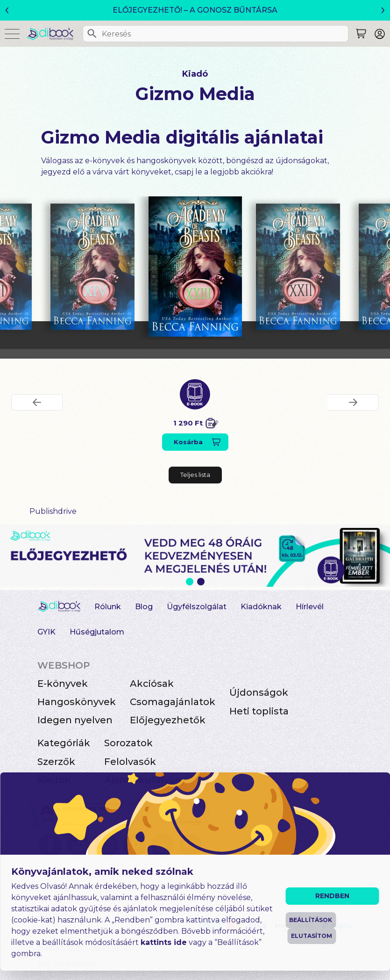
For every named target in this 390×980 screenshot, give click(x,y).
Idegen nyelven (75, 720)
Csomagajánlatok (173, 702)
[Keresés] (92, 34)
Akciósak (152, 684)
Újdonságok (259, 692)
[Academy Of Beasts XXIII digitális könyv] (195, 267)
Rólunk (108, 607)
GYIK (46, 632)
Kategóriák (64, 743)
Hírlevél (310, 607)
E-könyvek (63, 684)
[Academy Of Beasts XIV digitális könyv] (92, 267)
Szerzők (56, 762)
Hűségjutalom (97, 632)
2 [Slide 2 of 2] (201, 582)
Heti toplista (259, 711)
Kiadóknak (261, 607)
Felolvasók (130, 762)
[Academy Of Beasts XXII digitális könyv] (298, 267)
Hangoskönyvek (77, 702)
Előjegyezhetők (168, 720)
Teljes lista (195, 475)
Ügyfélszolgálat (197, 607)
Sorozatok (128, 743)
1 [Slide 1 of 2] (190, 582)
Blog (144, 607)
